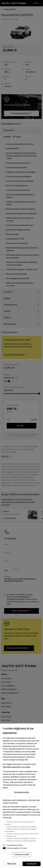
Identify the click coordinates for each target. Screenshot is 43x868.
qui (10, 818)
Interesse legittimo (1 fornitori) (17, 848)
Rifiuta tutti (12, 864)
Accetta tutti (32, 864)
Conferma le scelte (21, 855)
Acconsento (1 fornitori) (15, 845)
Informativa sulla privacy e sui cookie (16, 767)
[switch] (5, 845)
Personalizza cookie (22, 792)
